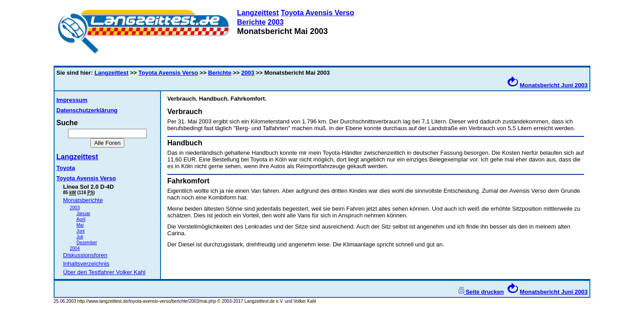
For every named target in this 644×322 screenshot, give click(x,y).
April (81, 219)
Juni (80, 231)
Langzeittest (258, 13)
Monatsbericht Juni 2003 (554, 85)
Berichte (251, 22)
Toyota (66, 168)
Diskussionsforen (85, 255)
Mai (80, 225)
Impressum (72, 100)
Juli (80, 237)
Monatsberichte (83, 200)
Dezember (87, 243)
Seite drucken (481, 292)
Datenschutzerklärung (87, 110)
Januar (83, 214)
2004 (75, 248)
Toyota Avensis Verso (318, 13)
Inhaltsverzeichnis (86, 264)
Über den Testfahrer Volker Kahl (104, 272)
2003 (275, 22)
